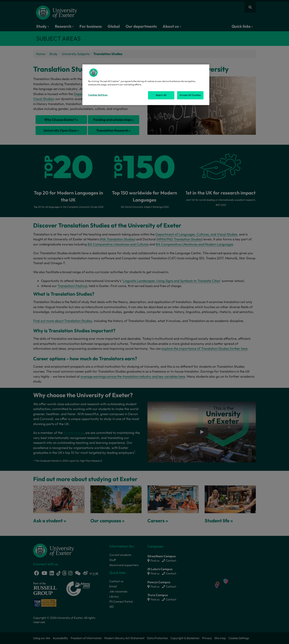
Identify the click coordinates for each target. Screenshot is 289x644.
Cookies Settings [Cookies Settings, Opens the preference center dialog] (98, 95)
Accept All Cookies (190, 95)
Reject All (161, 95)
